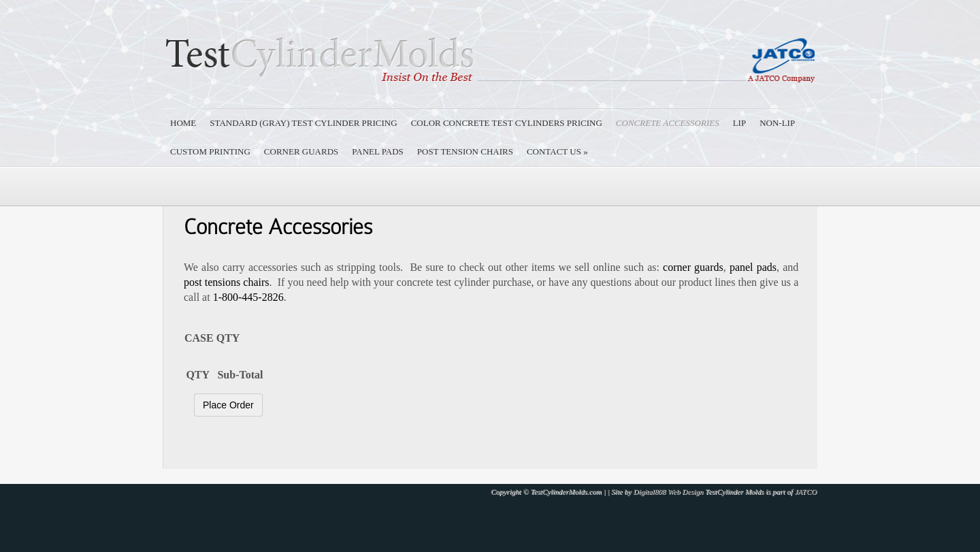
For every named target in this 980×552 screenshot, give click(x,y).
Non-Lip (777, 123)
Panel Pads (378, 151)
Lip (740, 123)
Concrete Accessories (668, 123)
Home (183, 123)
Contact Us (557, 151)
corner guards (693, 267)
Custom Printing (210, 151)
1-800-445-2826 (248, 297)
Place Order (228, 405)
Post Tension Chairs (465, 151)
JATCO (805, 491)
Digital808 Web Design (668, 491)
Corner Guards (301, 151)
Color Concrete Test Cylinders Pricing (507, 123)
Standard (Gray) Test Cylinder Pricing (303, 123)
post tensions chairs (227, 282)
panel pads (753, 267)
